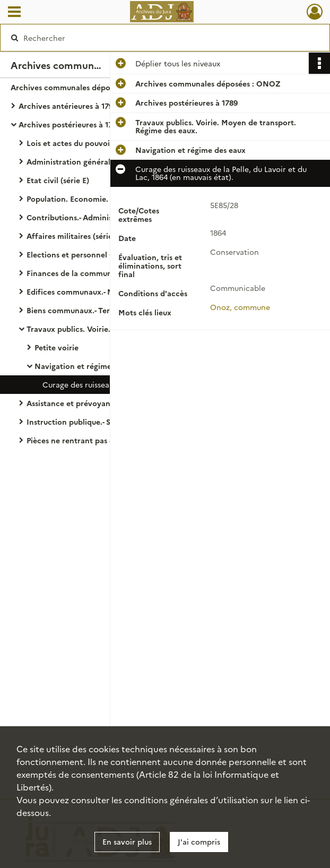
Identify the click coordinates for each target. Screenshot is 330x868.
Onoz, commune (240, 307)
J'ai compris (199, 841)
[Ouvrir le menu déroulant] (14, 13)
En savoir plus (127, 841)
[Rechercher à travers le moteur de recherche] (154, 38)
